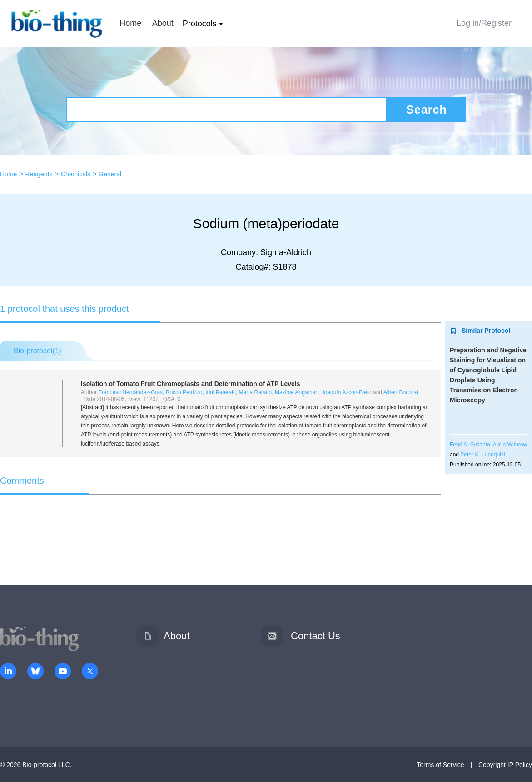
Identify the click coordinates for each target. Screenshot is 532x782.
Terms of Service (440, 765)
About (163, 23)
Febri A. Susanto (470, 445)
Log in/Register (484, 23)
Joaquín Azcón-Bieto (347, 392)
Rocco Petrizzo (184, 392)
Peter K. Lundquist (483, 455)
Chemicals (76, 174)
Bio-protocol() (37, 351)
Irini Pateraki (221, 392)
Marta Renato (256, 392)
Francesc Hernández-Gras (131, 392)
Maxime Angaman (297, 392)
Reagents (39, 174)
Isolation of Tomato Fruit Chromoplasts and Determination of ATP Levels (191, 384)
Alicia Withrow (510, 445)
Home (130, 23)
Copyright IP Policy (505, 765)
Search (426, 110)
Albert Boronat (401, 392)
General (110, 174)
